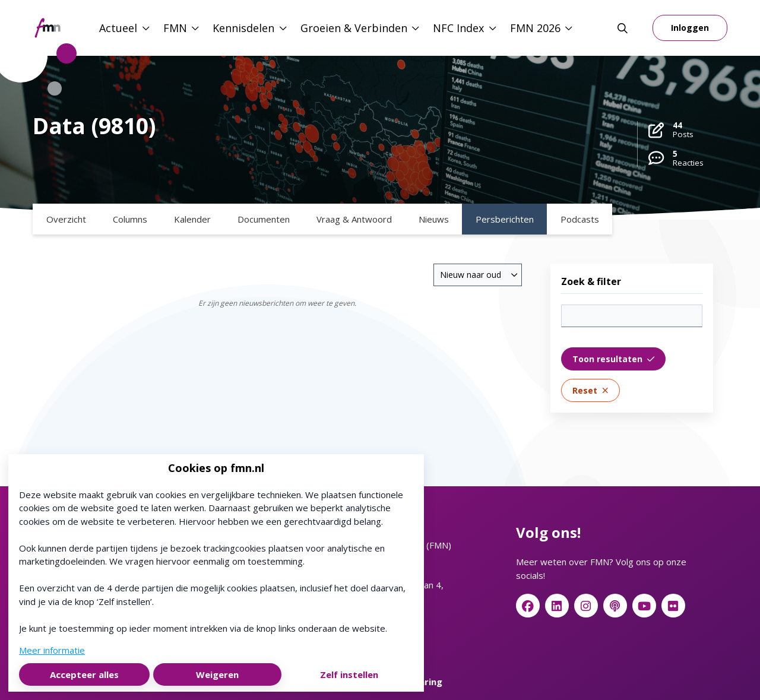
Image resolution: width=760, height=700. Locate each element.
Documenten (264, 219)
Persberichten (505, 219)
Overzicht (66, 219)
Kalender (192, 219)
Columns (130, 219)
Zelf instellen (349, 674)
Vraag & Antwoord (354, 219)
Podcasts (580, 219)
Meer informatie (52, 650)
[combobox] (478, 275)
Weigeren (217, 674)
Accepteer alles (84, 674)
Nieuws (434, 219)
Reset (590, 390)
